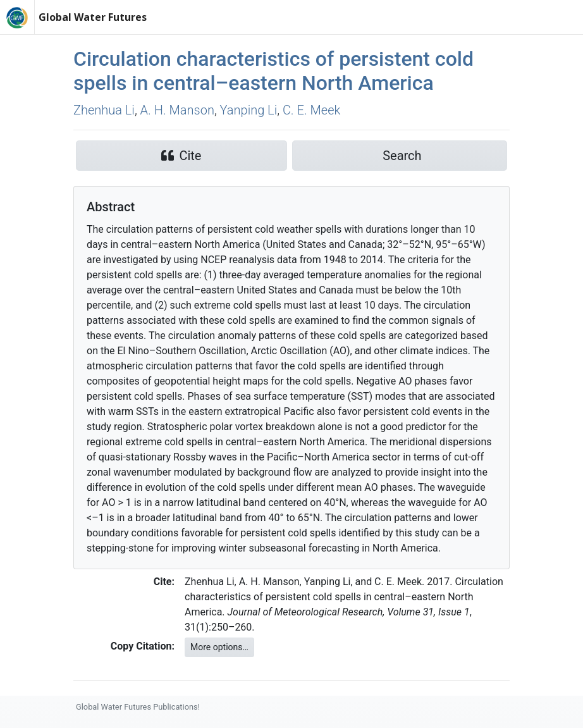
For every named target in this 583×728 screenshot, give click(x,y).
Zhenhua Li (104, 110)
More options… (219, 647)
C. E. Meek (311, 110)
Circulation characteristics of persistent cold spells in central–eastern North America (273, 71)
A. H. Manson (177, 110)
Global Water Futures (93, 17)
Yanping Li (249, 110)
